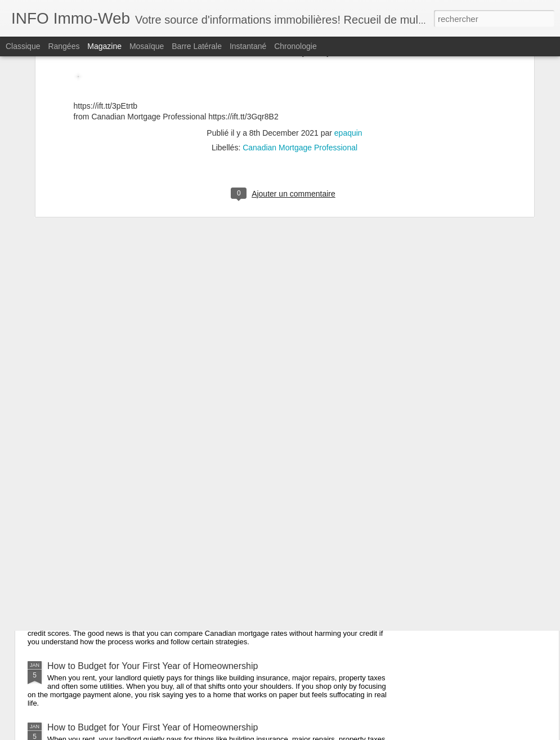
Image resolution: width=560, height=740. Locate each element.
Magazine (104, 46)
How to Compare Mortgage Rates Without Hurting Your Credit (170, 543)
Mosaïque (147, 46)
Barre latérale (197, 46)
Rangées (64, 46)
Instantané (248, 46)
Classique (23, 46)
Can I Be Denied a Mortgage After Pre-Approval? (145, 473)
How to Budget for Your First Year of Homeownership (153, 666)
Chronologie (295, 46)
